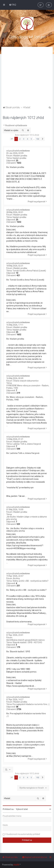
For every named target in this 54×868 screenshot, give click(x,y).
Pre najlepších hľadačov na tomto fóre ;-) (31, 704)
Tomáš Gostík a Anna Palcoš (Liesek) (29, 271)
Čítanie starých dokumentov (26, 381)
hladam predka (19, 158)
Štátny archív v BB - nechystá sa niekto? (30, 581)
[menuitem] (13, 5)
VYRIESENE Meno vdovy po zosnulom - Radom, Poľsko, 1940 (28, 387)
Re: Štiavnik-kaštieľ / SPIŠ (18, 652)
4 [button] (27, 139)
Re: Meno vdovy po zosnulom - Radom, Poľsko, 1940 (25, 398)
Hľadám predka (20, 156)
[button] (12, 139)
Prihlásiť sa (8, 809)
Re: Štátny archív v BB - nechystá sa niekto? (26, 590)
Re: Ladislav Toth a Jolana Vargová (23, 453)
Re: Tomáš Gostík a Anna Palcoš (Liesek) (25, 280)
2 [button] (20, 139)
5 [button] (31, 139)
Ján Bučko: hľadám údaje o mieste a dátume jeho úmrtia (27, 518)
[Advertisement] (27, 77)
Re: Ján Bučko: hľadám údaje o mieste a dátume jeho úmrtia (25, 530)
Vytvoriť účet (22, 809)
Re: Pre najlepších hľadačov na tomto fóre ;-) (26, 715)
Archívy (16, 578)
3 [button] (24, 139)
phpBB (16, 865)
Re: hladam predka (15, 167)
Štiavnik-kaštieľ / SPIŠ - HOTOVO (27, 642)
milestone (25, 151)
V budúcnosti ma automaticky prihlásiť (23, 834)
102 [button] (38, 139)
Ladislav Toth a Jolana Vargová (27, 444)
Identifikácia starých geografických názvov (26, 640)
